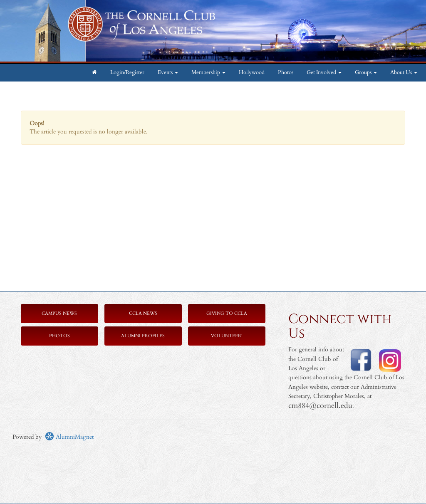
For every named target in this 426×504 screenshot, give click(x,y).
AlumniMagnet (69, 437)
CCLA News (143, 313)
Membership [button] (208, 73)
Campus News (59, 313)
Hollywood (252, 73)
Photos (286, 73)
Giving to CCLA (227, 313)
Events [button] (168, 73)
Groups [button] (366, 73)
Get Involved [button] (324, 73)
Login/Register (127, 73)
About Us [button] (404, 73)
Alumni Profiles (143, 336)
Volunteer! (227, 336)
